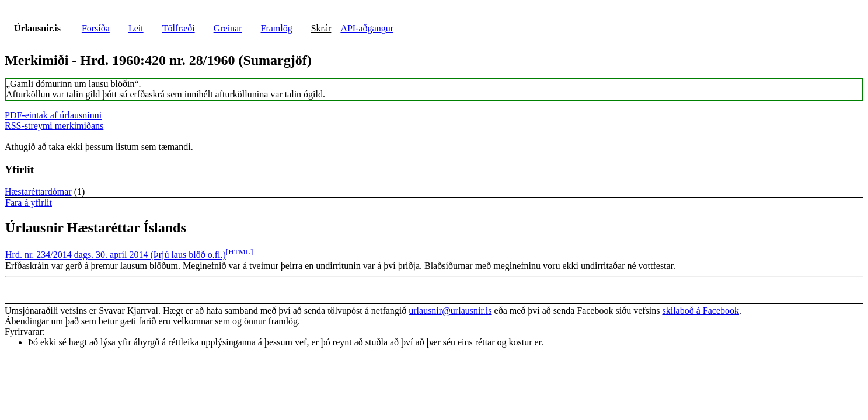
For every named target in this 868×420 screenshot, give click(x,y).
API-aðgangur (367, 28)
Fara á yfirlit (29, 203)
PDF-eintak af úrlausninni (53, 115)
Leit (136, 28)
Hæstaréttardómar (38, 192)
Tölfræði (179, 28)
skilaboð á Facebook (700, 311)
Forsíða (96, 28)
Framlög (277, 28)
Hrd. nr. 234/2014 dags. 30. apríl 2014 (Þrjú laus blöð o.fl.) (116, 255)
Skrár (321, 28)
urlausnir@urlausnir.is (450, 311)
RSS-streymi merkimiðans (54, 126)
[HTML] (240, 252)
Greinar (228, 28)
